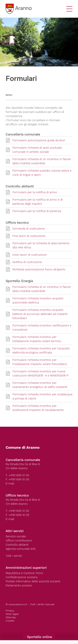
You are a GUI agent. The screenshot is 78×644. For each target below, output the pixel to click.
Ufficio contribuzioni (19, 541)
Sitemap (11, 617)
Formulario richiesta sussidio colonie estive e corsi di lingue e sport (42, 173)
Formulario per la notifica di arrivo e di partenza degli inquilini (37, 202)
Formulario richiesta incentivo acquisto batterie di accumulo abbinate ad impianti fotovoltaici (40, 314)
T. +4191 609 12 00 (17, 475)
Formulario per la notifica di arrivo (35, 192)
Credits (10, 621)
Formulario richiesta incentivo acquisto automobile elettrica (38, 300)
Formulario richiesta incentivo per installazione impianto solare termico (37, 339)
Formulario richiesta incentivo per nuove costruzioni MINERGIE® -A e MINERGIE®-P (40, 373)
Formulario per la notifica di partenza (37, 211)
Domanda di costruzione (28, 229)
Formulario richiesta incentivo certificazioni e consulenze (42, 328)
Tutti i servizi (14, 556)
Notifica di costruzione (27, 262)
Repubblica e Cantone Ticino (24, 573)
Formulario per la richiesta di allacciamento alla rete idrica (41, 245)
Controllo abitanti (17, 545)
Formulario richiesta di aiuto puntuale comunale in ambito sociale (37, 150)
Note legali (12, 614)
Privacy (10, 611)
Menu (9, 95)
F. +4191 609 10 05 (17, 479)
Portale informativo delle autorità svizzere (33, 581)
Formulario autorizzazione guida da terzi (39, 140)
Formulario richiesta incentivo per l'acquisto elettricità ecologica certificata (41, 351)
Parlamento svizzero (19, 585)
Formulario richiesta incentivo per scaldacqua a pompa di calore (42, 396)
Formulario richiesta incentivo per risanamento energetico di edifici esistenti (40, 385)
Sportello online (39, 637)
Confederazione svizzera (22, 577)
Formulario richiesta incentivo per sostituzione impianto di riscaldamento (38, 408)
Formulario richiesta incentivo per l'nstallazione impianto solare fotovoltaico (40, 362)
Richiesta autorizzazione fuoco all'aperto (39, 269)
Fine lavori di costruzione (29, 236)
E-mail (10, 484)
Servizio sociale (16, 536)
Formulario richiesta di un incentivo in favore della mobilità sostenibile (42, 161)
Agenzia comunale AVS (21, 549)
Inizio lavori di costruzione (30, 255)
